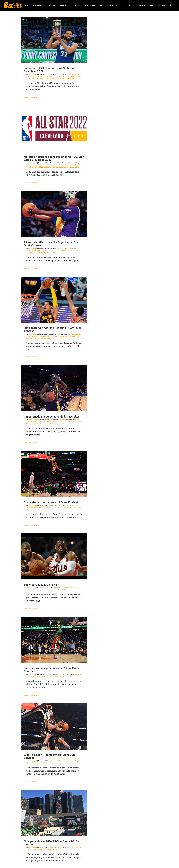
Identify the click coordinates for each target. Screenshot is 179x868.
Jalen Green (51, 336)
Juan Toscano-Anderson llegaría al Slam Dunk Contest (53, 329)
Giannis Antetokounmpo (34, 590)
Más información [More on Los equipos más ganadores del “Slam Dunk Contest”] (31, 695)
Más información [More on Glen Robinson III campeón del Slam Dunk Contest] (31, 782)
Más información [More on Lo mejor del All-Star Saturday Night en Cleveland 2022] (31, 97)
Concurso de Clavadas (39, 336)
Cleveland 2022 (35, 76)
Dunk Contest (49, 507)
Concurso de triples (47, 76)
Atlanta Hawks (30, 676)
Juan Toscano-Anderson (71, 76)
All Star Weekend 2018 (39, 422)
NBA (59, 74)
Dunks (77, 248)
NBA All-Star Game (46, 78)
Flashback (60, 248)
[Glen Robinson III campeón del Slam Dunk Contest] (54, 726)
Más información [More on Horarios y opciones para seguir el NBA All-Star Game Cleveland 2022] (31, 183)
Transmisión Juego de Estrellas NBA (67, 167)
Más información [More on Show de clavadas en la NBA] (31, 608)
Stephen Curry (60, 424)
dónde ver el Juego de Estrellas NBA (37, 165)
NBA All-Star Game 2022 (34, 167)
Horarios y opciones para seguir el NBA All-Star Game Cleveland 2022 (54, 158)
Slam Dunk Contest (68, 78)
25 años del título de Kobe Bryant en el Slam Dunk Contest (52, 244)
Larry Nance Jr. (37, 424)
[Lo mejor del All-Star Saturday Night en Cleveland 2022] (54, 40)
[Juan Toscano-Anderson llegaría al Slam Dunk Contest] (54, 300)
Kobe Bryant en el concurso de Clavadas (47, 250)
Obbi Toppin (57, 78)
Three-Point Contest (52, 849)
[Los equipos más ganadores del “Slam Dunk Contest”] (54, 640)
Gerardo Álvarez (33, 420)
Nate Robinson (41, 676)
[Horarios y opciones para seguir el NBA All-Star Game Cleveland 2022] (54, 128)
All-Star (71, 847)
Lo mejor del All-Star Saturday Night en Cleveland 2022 (49, 69)
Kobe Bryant (30, 250)
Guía (75, 847)
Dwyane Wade (73, 588)
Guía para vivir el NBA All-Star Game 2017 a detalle (52, 843)
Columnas (62, 420)
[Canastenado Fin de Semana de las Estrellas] (54, 388)
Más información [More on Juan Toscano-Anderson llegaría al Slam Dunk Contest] (31, 357)
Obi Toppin (33, 338)
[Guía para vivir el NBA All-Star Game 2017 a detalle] (54, 813)
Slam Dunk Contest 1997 (50, 253)
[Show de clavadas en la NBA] (54, 556)
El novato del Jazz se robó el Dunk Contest (51, 502)
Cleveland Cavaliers (54, 422)
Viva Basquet (32, 74)
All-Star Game (77, 674)
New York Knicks (52, 676)
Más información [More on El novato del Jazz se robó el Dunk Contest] (31, 525)
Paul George (38, 763)
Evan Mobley (58, 76)
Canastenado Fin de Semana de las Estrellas (52, 416)
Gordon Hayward (48, 590)
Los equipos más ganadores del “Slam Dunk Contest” (51, 670)
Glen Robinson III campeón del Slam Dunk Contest (50, 756)
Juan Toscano (54, 165)
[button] (171, 5)
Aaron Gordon (73, 761)
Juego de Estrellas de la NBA (68, 165)
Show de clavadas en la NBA (42, 585)
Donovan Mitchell (38, 507)
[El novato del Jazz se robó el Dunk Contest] (54, 474)
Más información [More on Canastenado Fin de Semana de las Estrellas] (31, 442)
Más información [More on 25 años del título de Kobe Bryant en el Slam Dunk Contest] (31, 268)
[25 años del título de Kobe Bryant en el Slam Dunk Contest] (54, 214)
